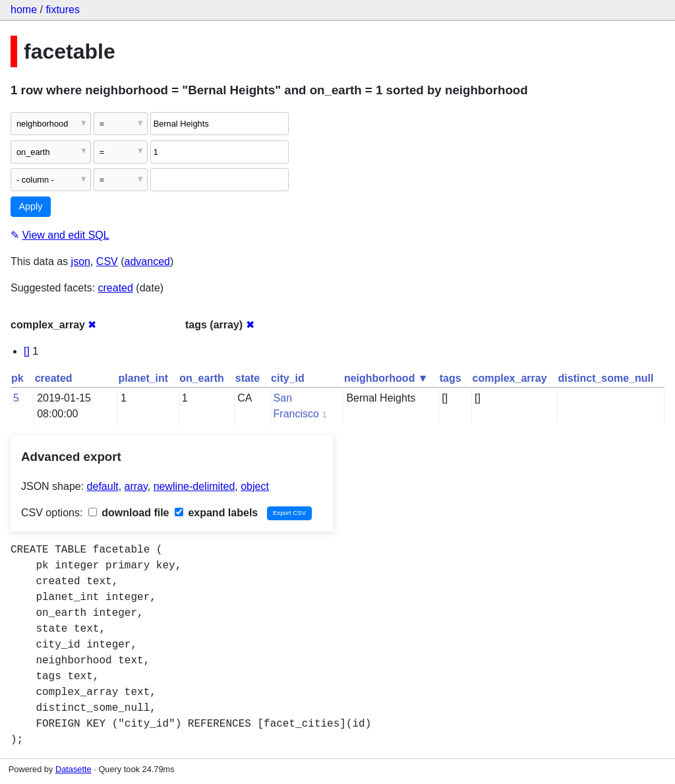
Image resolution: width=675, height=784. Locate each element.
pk (17, 378)
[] (27, 351)
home (24, 10)
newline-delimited (194, 486)
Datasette (73, 769)
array (136, 486)
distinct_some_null (606, 378)
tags (451, 378)
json (81, 261)
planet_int (144, 378)
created (116, 288)
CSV (107, 261)
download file (129, 513)
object (255, 486)
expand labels (216, 513)
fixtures (63, 10)
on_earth (202, 378)
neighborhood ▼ (386, 378)
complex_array (510, 378)
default (103, 486)
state (248, 378)
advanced (147, 261)
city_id (288, 378)
